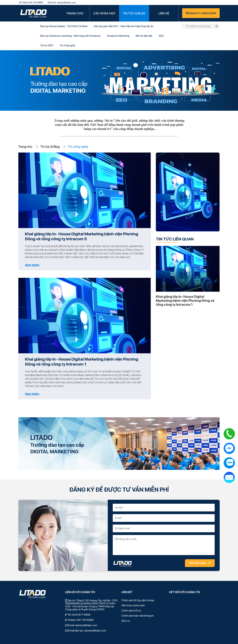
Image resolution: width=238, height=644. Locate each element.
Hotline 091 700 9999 (32, 2)
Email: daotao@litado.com (63, 2)
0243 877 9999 (81, 615)
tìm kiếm (217, 26)
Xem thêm (32, 265)
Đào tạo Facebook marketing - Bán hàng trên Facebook (70, 36)
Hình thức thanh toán (133, 605)
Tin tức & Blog (134, 13)
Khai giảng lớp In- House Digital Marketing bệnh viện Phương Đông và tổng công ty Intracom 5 (82, 236)
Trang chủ (75, 13)
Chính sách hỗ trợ (131, 611)
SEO (161, 36)
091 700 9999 (85, 620)
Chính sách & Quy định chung (138, 600)
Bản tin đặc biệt (144, 36)
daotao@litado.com (86, 625)
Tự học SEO (47, 45)
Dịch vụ (126, 621)
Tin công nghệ (67, 45)
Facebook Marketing (118, 36)
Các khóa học (104, 13)
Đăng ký (195, 13)
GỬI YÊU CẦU (200, 563)
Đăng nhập (209, 13)
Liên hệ (164, 13)
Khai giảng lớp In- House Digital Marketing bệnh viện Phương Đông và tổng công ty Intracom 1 (82, 362)
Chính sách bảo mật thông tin (138, 616)
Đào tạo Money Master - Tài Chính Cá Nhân (64, 26)
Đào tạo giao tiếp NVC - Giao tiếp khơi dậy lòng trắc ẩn (124, 26)
